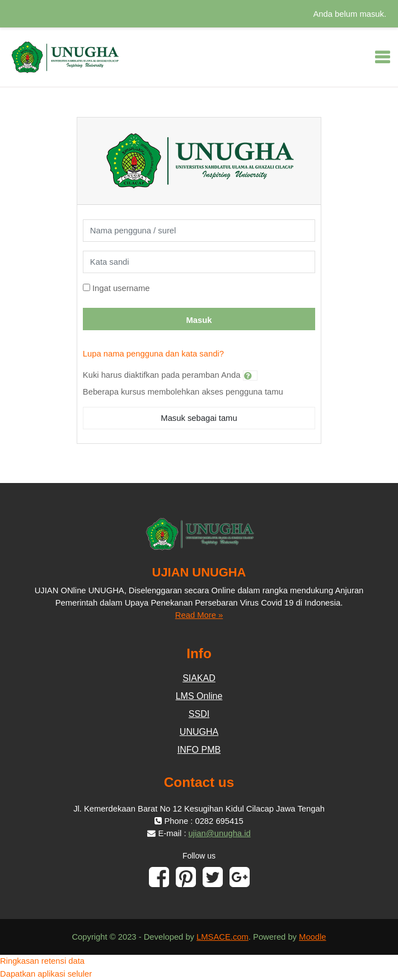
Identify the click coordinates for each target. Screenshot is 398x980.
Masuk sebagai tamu (199, 418)
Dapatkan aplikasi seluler (46, 974)
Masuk (199, 320)
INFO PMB (199, 750)
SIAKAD (199, 678)
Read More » (199, 615)
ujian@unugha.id (220, 833)
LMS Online (199, 696)
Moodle (312, 937)
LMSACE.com (223, 937)
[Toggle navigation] (382, 57)
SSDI (199, 714)
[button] (250, 376)
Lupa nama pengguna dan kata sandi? (153, 354)
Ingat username (121, 288)
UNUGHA (199, 732)
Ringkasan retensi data (42, 961)
